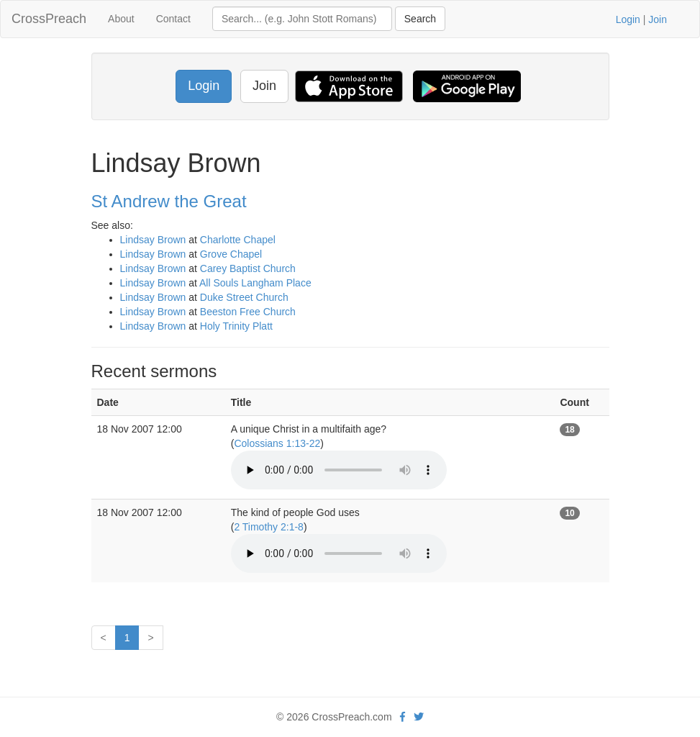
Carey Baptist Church (248, 268)
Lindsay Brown (153, 240)
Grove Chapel (231, 254)
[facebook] (403, 717)
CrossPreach (49, 19)
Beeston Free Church (248, 312)
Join (658, 19)
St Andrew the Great (169, 201)
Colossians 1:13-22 (277, 443)
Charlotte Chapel (238, 240)
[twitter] (419, 717)
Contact (173, 19)
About (121, 19)
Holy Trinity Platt (236, 326)
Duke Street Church (244, 297)
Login (628, 19)
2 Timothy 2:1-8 (269, 527)
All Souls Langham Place (255, 283)
